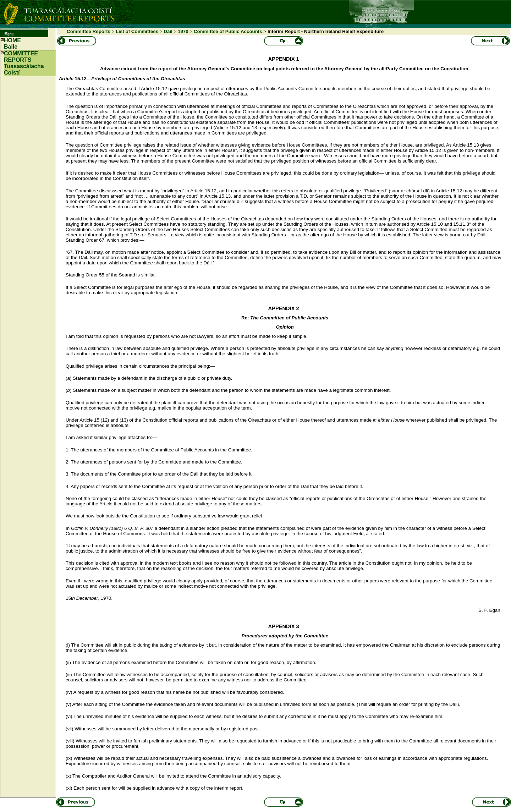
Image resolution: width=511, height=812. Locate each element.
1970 (183, 31)
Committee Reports (89, 31)
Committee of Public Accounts (228, 31)
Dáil (168, 31)
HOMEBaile (12, 43)
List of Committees (137, 31)
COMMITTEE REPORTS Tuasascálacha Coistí (24, 63)
